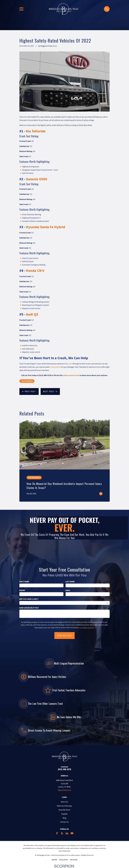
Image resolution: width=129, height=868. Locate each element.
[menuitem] (54, 860)
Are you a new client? (29, 599)
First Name (24, 582)
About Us (64, 802)
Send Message (65, 635)
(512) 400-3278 (64, 769)
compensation (55, 367)
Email (68, 590)
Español (64, 814)
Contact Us (64, 822)
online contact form (71, 375)
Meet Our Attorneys (64, 806)
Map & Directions (64, 790)
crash (70, 364)
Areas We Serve (64, 810)
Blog (64, 818)
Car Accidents (27, 381)
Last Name (70, 582)
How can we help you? (29, 608)
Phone (22, 590)
